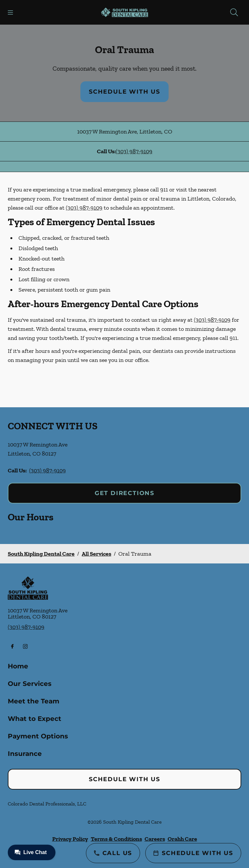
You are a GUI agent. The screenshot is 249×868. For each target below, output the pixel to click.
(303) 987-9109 (134, 151)
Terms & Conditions (116, 839)
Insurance (25, 754)
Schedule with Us (124, 92)
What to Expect (35, 719)
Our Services (30, 684)
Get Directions (124, 493)
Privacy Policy (70, 839)
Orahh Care (182, 839)
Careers (155, 839)
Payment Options (38, 736)
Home (18, 666)
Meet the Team (34, 701)
